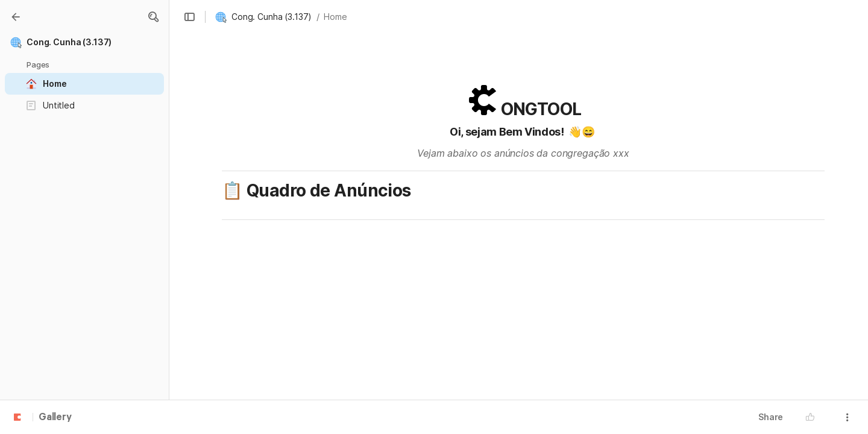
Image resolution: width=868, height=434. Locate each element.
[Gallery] (16, 17)
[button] (153, 17)
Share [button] (771, 417)
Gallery (55, 418)
